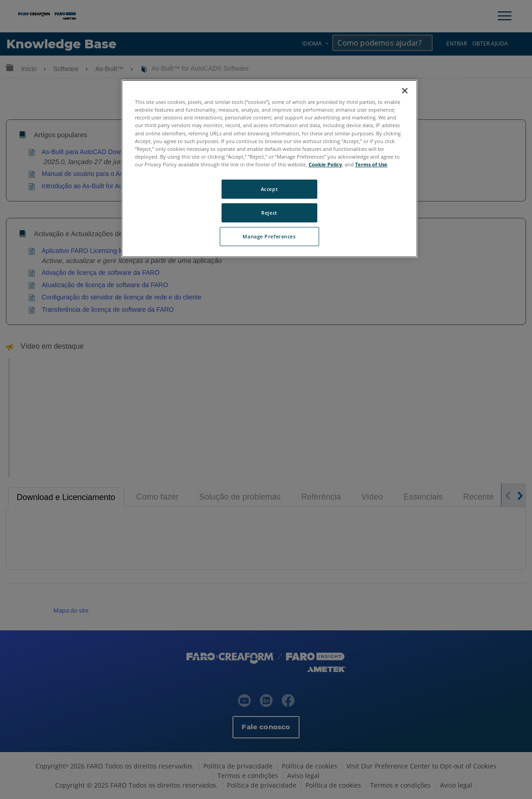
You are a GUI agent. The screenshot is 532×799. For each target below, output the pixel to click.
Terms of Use (371, 164)
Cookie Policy (325, 164)
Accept (269, 189)
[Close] (405, 91)
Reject (269, 213)
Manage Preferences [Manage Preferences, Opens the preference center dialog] (269, 236)
